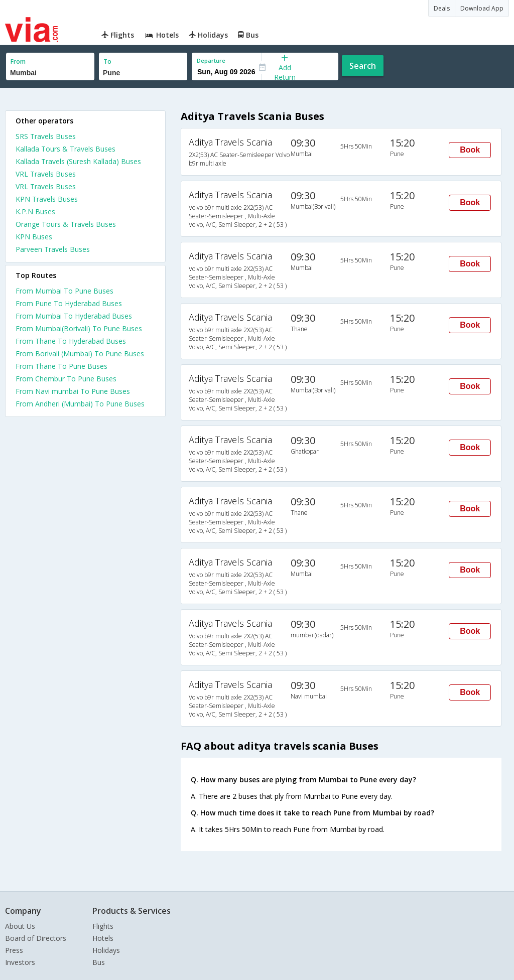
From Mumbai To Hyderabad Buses (74, 316)
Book (470, 150)
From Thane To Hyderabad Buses (71, 341)
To (107, 61)
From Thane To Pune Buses (61, 366)
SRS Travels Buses (46, 136)
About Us (20, 926)
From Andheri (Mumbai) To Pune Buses (80, 404)
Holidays (106, 950)
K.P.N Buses (35, 212)
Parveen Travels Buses (53, 249)
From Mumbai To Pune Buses (65, 291)
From (18, 61)
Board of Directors (36, 938)
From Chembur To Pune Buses (66, 379)
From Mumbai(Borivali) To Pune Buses (79, 328)
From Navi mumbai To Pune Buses (73, 391)
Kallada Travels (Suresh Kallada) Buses (78, 161)
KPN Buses (34, 237)
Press (14, 950)
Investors (20, 962)
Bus (99, 962)
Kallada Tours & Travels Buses (66, 149)
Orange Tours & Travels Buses (66, 224)
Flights (103, 926)
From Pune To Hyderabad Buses (69, 303)
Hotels (103, 938)
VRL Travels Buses (46, 174)
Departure (211, 60)
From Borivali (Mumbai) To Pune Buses (80, 354)
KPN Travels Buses (47, 199)
